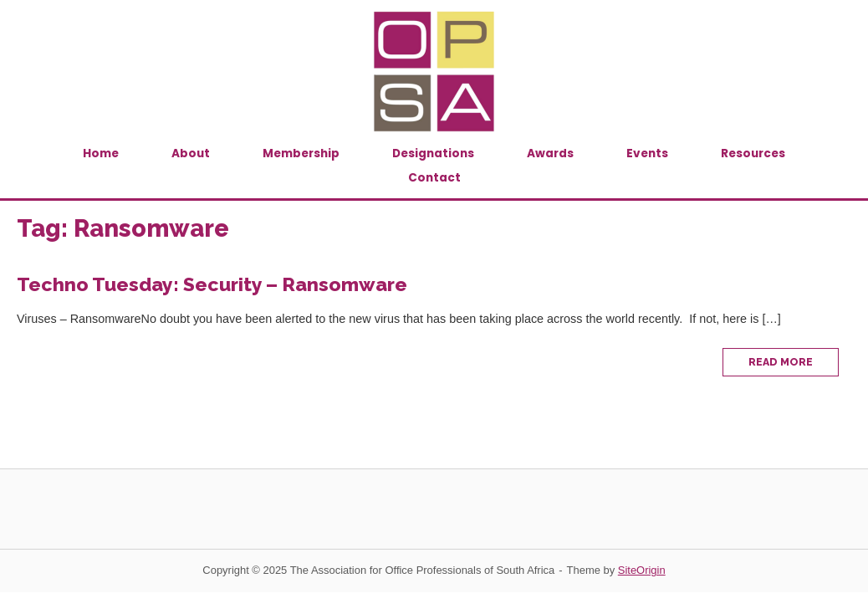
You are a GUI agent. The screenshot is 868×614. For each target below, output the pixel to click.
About (191, 153)
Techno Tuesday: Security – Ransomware (212, 284)
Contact (434, 178)
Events (647, 153)
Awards (550, 153)
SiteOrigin (642, 570)
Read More (794, 366)
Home (101, 153)
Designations (433, 153)
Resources (753, 153)
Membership (301, 153)
